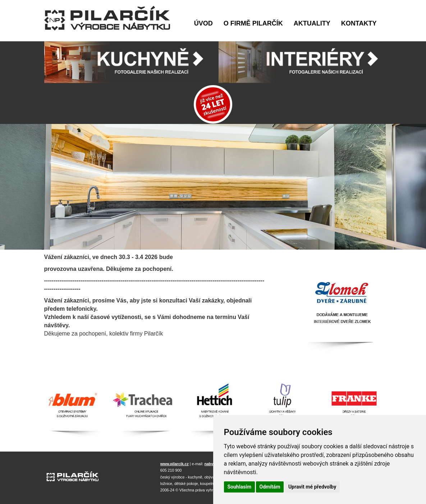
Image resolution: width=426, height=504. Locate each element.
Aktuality (312, 23)
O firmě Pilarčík (253, 23)
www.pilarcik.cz (175, 464)
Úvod (203, 23)
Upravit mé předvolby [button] (312, 487)
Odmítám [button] (270, 487)
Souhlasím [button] (240, 487)
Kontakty (359, 23)
